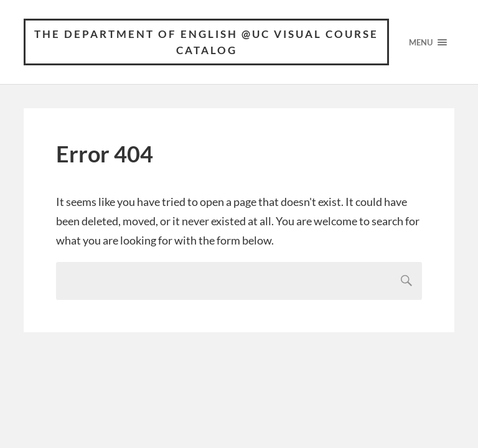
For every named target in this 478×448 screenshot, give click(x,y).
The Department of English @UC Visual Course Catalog (206, 42)
